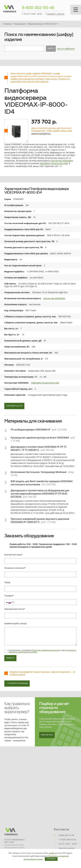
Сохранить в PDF (14, 406)
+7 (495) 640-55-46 (67, 839)
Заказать (10, 658)
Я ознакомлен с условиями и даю (42, 651)
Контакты (62, 829)
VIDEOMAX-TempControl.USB (54, 163)
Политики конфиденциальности (46, 650)
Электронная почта (14, 609)
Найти (51, 49)
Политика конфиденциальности (14, 847)
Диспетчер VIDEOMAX (62, 161)
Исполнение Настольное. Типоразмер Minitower (39, 472)
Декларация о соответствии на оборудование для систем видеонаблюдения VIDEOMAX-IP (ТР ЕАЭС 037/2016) (40, 494)
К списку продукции (17, 683)
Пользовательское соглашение (14, 845)
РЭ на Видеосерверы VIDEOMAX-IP (31, 430)
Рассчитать (47, 735)
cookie (51, 853)
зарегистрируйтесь (41, 133)
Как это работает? (66, 49)
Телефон (9, 596)
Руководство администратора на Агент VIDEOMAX (40, 438)
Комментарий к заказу (15, 623)
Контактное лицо (13, 555)
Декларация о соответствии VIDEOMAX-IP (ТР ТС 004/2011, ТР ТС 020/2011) (39, 448)
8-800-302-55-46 (38, 8)
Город (7, 582)
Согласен (51, 859)
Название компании (14, 568)
